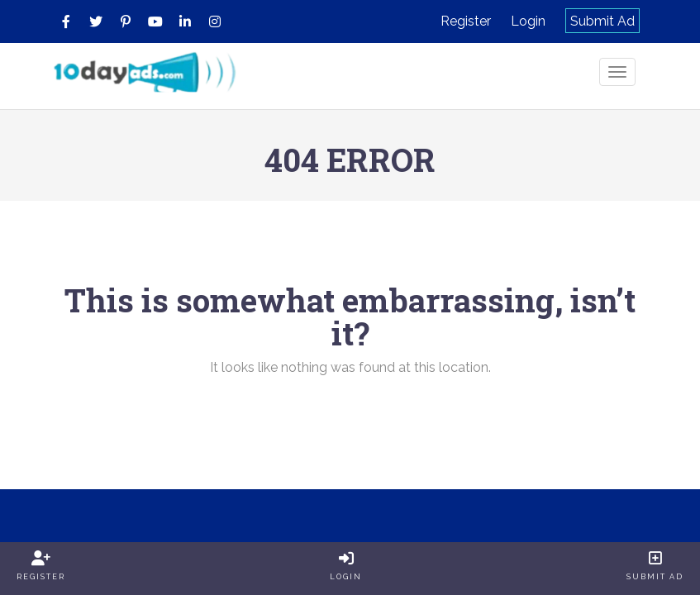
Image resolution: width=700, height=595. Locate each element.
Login (528, 21)
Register (466, 21)
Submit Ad (602, 21)
